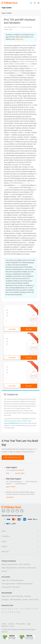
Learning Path (6, 587)
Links (12, 626)
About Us (11, 624)
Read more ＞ (20, 39)
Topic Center (6, 596)
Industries (27, 596)
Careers (4, 624)
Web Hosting (31, 568)
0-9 (19, 612)
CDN (20, 564)
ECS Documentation (17, 580)
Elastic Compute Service (10, 564)
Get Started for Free (13, 457)
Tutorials (25, 600)
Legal (29, 624)
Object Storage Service (9, 568)
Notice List (5, 626)
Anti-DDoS (27, 564)
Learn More (12, 329)
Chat (8, 473)
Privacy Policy (21, 624)
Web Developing (16, 600)
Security (4, 571)
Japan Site (5, 580)
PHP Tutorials (34, 600)
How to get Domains (9, 584)
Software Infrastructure (25, 584)
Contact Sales (20, 473)
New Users (16, 587)
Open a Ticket (11, 487)
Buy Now (29, 329)
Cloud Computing (17, 596)
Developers (5, 600)
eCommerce (22, 568)
